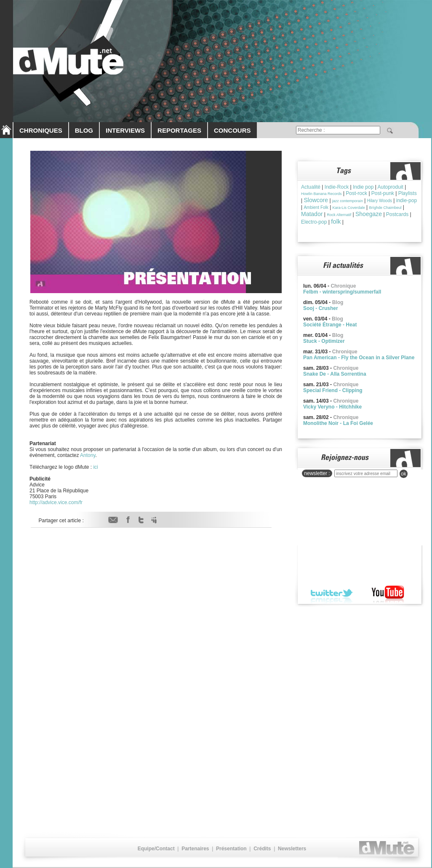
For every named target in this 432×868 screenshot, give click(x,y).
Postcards (397, 214)
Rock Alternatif (339, 215)
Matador (312, 214)
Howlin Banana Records (321, 194)
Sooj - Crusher (321, 308)
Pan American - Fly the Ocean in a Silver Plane (359, 358)
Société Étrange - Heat (330, 325)
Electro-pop (314, 222)
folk (336, 221)
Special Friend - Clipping (333, 390)
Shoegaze (369, 214)
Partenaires (195, 849)
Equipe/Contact (156, 849)
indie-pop (407, 200)
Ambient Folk (316, 207)
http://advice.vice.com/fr (56, 502)
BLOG (84, 130)
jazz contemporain (348, 201)
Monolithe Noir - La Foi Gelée (338, 423)
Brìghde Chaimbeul (385, 208)
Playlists (408, 193)
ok (404, 474)
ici (95, 467)
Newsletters (292, 849)
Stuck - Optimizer (324, 341)
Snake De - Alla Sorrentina (335, 374)
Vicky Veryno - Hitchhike (332, 407)
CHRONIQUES (41, 130)
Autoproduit (391, 187)
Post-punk (383, 193)
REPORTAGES (179, 130)
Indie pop (363, 187)
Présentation (231, 849)
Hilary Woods (380, 201)
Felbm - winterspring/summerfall (342, 292)
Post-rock (356, 193)
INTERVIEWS (125, 130)
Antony (88, 455)
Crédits (262, 849)
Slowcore (316, 200)
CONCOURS (232, 130)
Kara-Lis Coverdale (349, 208)
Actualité (311, 187)
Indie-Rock (337, 187)
